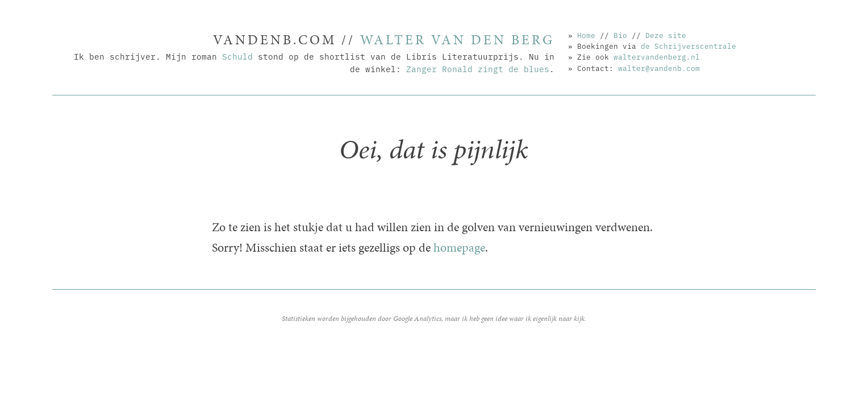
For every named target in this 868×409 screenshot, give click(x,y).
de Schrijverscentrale (688, 45)
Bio (620, 35)
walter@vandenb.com (659, 68)
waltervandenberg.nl (657, 56)
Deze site (666, 35)
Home (586, 35)
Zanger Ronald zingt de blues (478, 68)
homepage (459, 247)
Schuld (237, 56)
